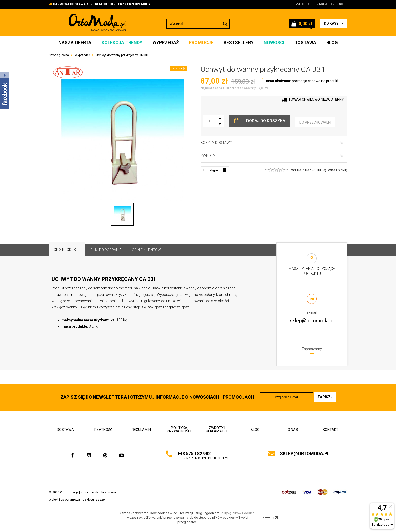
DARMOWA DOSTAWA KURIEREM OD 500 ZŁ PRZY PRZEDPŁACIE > (102, 4)
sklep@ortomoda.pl (312, 321)
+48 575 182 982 (194, 453)
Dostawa (305, 43)
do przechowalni (315, 122)
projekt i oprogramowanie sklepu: (77, 500)
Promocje (201, 43)
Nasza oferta (75, 43)
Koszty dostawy (272, 143)
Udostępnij (215, 170)
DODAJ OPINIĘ (337, 170)
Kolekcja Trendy (122, 43)
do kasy (333, 23)
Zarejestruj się (330, 4)
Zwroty (272, 156)
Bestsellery (239, 43)
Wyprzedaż (166, 43)
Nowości (274, 43)
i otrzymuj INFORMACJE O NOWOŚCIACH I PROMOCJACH (157, 397)
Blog (332, 43)
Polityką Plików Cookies (237, 513)
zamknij (271, 517)
